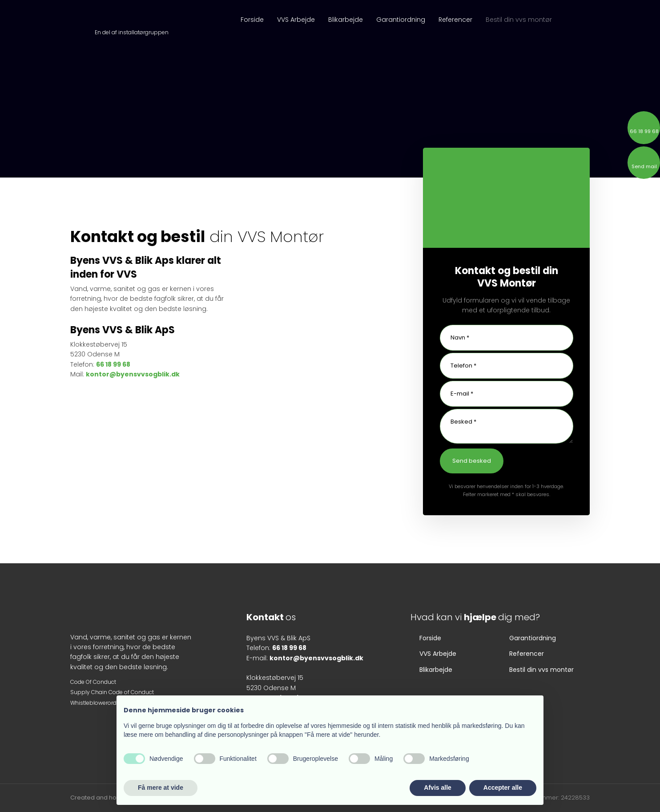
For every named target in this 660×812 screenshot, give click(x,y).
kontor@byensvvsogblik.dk (133, 374)
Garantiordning (401, 20)
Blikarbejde (346, 20)
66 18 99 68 (113, 364)
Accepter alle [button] (503, 788)
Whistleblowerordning (99, 703)
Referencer (455, 20)
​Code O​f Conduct (93, 682)
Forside (252, 20)
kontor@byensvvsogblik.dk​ (316, 658)
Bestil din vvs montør (519, 20)
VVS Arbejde (296, 20)
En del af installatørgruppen (132, 32)
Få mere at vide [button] (161, 788)
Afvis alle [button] (437, 788)
